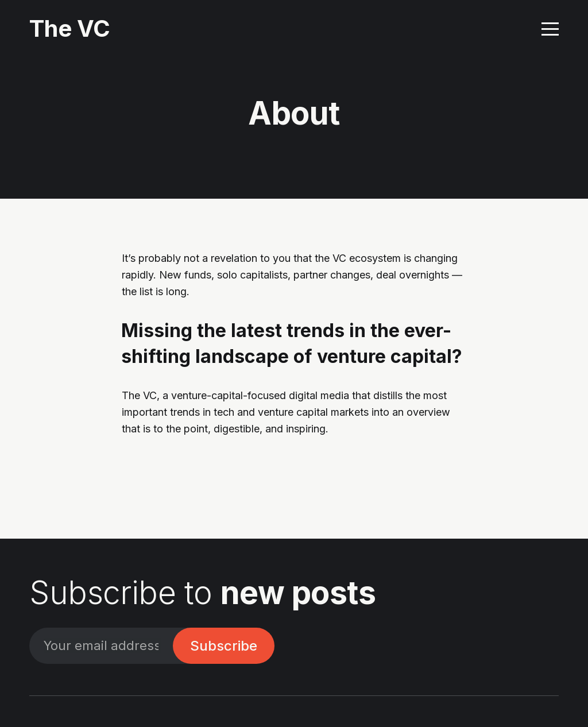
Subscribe (224, 646)
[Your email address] (101, 646)
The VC (70, 29)
